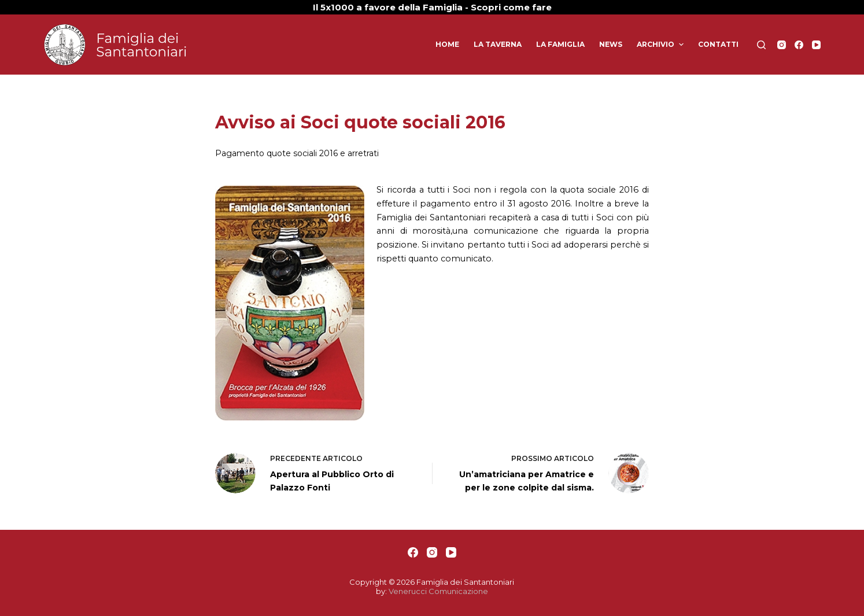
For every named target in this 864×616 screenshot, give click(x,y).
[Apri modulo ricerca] (761, 45)
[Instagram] (782, 45)
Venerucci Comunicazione (438, 591)
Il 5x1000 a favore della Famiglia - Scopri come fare (432, 7)
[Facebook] (799, 45)
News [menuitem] (611, 44)
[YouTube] (816, 45)
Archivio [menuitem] (661, 45)
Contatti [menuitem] (718, 44)
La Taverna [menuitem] (498, 44)
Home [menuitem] (447, 44)
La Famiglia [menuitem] (560, 44)
